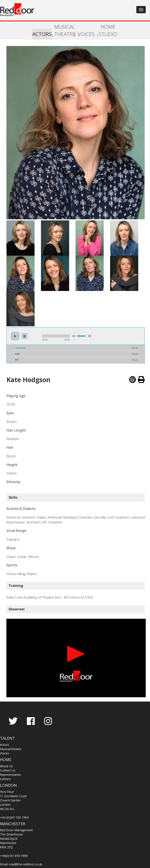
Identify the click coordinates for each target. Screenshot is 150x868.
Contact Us (8, 770)
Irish (17, 354)
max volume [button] (90, 336)
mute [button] (74, 336)
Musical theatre (11, 749)
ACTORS (42, 34)
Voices (4, 753)
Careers (5, 779)
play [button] (15, 336)
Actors (4, 745)
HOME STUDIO (108, 30)
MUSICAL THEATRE (64, 30)
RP (17, 360)
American (21, 348)
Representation (11, 775)
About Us (6, 766)
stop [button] (25, 336)
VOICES (86, 34)
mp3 (135, 348)
